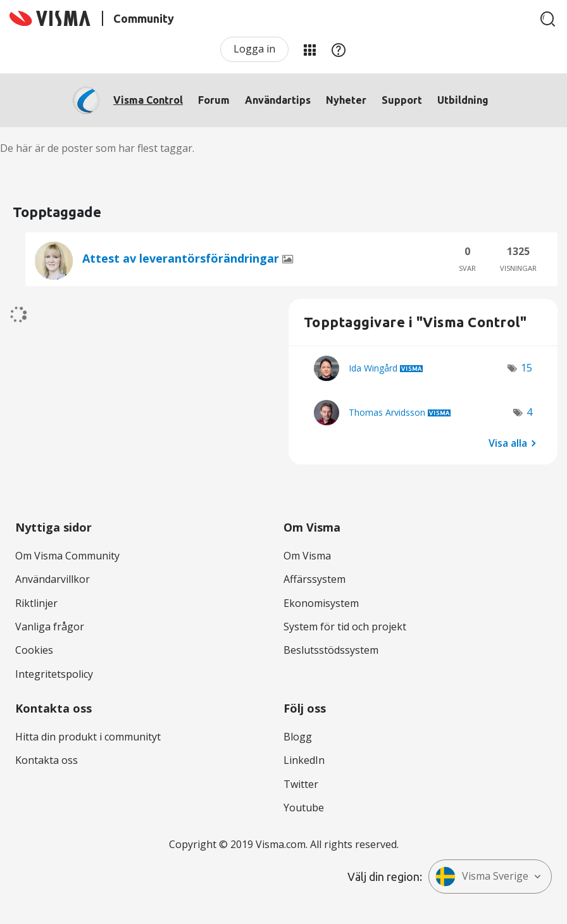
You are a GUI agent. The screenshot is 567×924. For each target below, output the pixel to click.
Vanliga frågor (50, 627)
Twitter (301, 784)
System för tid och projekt (345, 627)
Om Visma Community (67, 556)
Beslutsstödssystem (331, 650)
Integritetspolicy (54, 674)
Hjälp (339, 49)
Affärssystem (315, 579)
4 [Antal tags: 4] (529, 412)
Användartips (278, 100)
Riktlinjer (36, 603)
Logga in (254, 49)
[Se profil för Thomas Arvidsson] (387, 412)
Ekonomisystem (321, 603)
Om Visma (307, 556)
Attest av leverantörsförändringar (182, 258)
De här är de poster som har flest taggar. (97, 148)
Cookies (34, 650)
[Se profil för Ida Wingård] (373, 368)
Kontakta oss (47, 760)
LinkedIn (304, 760)
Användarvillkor (53, 579)
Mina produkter (309, 49)
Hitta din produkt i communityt (88, 737)
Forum (214, 100)
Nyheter (346, 100)
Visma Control (148, 100)
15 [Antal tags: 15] (526, 368)
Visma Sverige (482, 877)
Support (402, 100)
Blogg (298, 737)
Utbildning (463, 100)
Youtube (304, 808)
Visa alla (508, 443)
